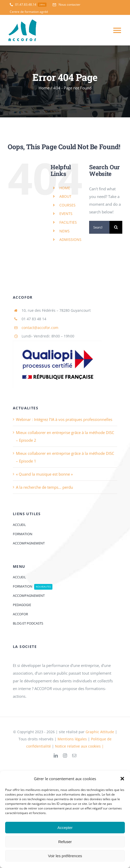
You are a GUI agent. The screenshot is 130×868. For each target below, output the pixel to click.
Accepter (65, 828)
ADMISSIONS (70, 239)
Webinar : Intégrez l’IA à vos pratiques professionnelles (64, 419)
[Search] (116, 227)
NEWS (64, 231)
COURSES (67, 205)
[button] (122, 779)
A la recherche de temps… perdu (44, 487)
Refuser (65, 842)
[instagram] (65, 756)
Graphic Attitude (100, 732)
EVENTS (66, 214)
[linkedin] (56, 756)
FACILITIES (68, 222)
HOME (65, 188)
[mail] (74, 756)
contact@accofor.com (40, 328)
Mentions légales (73, 739)
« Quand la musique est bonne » (44, 474)
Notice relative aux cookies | (79, 746)
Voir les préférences (65, 856)
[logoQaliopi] (58, 342)
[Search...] (99, 227)
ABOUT (65, 196)
